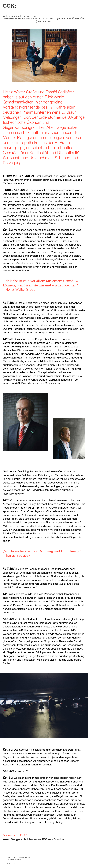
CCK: (9, 6)
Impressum (11, 863)
